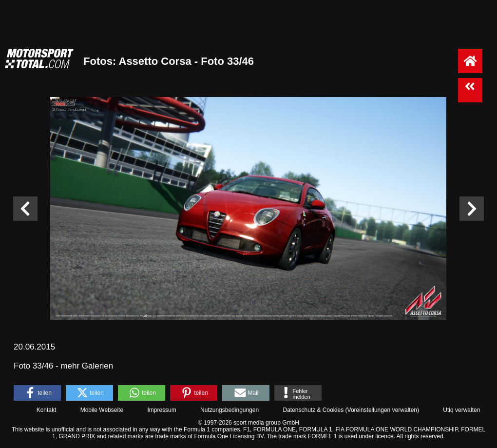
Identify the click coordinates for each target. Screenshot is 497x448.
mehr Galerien (87, 366)
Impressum (162, 410)
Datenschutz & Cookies (313, 410)
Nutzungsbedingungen (229, 410)
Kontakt (47, 410)
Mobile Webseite (102, 410)
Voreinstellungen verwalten (382, 410)
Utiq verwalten (461, 410)
